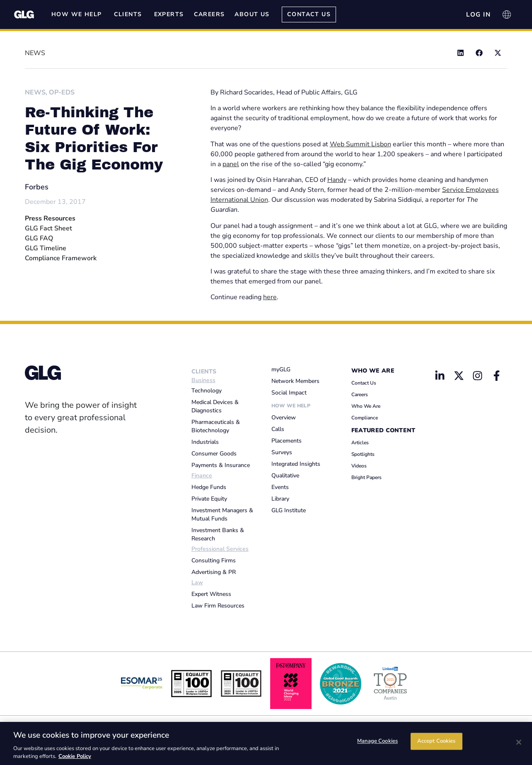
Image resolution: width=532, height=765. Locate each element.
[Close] (519, 742)
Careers (360, 395)
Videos (359, 466)
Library (280, 499)
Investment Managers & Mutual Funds (222, 514)
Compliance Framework (61, 258)
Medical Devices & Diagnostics (215, 406)
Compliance (365, 418)
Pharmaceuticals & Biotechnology (216, 426)
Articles (360, 443)
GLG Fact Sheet (48, 228)
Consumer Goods (214, 454)
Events (280, 487)
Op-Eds (62, 92)
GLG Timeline (46, 248)
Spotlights (363, 454)
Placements (287, 441)
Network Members (295, 381)
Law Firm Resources (218, 606)
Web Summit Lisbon (360, 144)
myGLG (281, 369)
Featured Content (383, 430)
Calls (278, 429)
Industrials (205, 442)
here (270, 297)
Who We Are (373, 371)
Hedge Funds (209, 487)
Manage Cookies (377, 743)
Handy (337, 180)
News (35, 92)
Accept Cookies (436, 743)
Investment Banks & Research (218, 534)
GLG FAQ (39, 238)
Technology (207, 391)
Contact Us (364, 383)
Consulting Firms (214, 560)
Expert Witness (211, 594)
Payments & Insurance (221, 465)
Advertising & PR (214, 572)
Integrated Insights (296, 464)
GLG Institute (289, 510)
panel (231, 164)
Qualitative (285, 476)
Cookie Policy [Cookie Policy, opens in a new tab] (75, 756)
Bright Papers (366, 477)
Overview (284, 418)
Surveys (282, 452)
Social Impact (289, 393)
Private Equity (209, 499)
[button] (461, 53)
